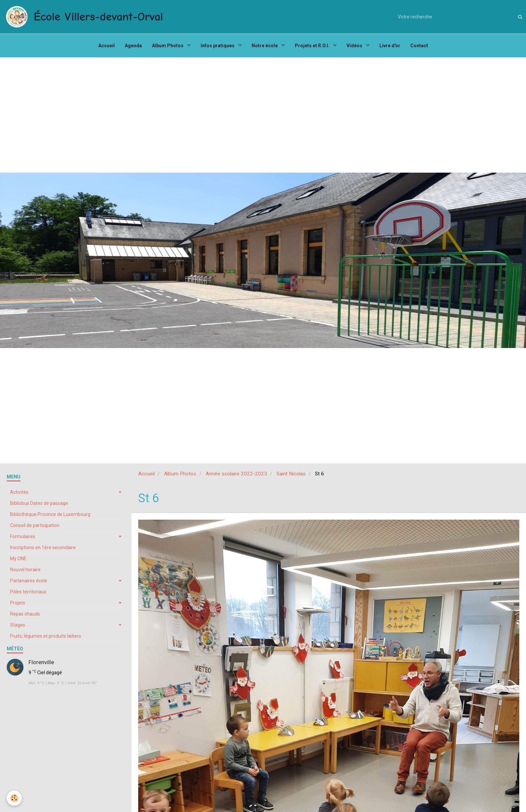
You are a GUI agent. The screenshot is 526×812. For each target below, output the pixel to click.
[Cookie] (14, 798)
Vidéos (355, 46)
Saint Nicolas (291, 474)
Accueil (107, 46)
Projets (18, 603)
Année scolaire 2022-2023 (236, 474)
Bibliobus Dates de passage (39, 503)
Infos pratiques (218, 46)
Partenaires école (29, 581)
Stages (18, 625)
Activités (19, 492)
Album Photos (168, 46)
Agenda (133, 46)
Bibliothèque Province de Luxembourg (50, 514)
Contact (419, 46)
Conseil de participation (35, 525)
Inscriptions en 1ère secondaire (43, 547)
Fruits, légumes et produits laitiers (46, 636)
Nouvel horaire (25, 570)
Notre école (265, 46)
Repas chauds (25, 614)
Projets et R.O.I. (313, 46)
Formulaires (23, 536)
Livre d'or (390, 46)
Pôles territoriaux (28, 592)
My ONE (18, 559)
